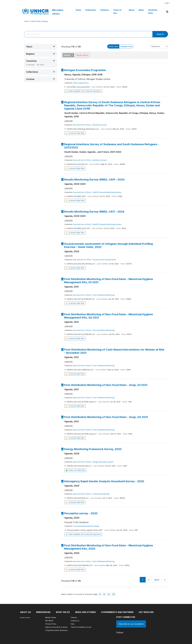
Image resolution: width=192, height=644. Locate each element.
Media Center (51, 617)
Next (157, 580)
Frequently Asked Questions (57, 630)
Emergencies (43, 612)
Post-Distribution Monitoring (103, 295)
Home (78, 10)
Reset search (82, 55)
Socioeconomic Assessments (104, 260)
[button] (41, 47)
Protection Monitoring (101, 494)
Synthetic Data (153, 11)
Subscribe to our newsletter (131, 624)
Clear (42, 65)
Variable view (126, 46)
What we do (63, 612)
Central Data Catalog (39, 21)
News (141, 10)
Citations (105, 10)
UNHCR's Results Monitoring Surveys (107, 192)
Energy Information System (103, 462)
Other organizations (81, 83)
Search (160, 34)
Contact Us (75, 621)
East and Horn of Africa (82, 125)
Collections (91, 10)
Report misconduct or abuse (56, 627)
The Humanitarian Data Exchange (86, 526)
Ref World (49, 621)
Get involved (146, 612)
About (132, 10)
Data (72, 624)
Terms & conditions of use (81, 627)
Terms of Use (117, 11)
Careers (74, 617)
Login (167, 3)
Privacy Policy (51, 624)
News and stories (85, 612)
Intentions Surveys (100, 125)
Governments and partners (117, 612)
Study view (113, 46)
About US (25, 612)
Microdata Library (58, 12)
